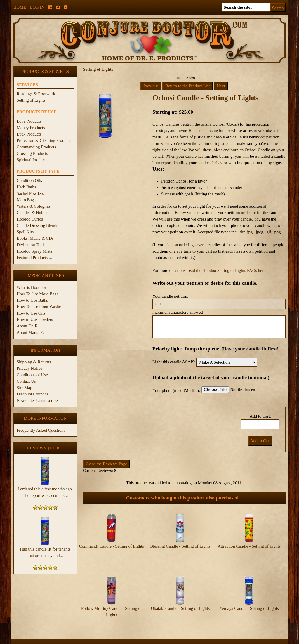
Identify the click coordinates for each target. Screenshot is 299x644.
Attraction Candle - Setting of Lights (249, 546)
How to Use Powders (35, 320)
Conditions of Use (32, 375)
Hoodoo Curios (30, 219)
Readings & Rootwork (36, 94)
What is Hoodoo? (32, 287)
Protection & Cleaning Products (44, 140)
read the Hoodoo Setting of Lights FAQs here (226, 270)
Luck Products (29, 134)
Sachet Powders (30, 193)
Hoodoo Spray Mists (34, 251)
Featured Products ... (34, 258)
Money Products (31, 128)
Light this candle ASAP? (174, 362)
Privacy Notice (29, 368)
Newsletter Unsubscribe (37, 400)
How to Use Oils (31, 313)
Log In (37, 7)
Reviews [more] (45, 448)
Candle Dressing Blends (37, 225)
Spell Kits (25, 232)
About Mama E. (30, 332)
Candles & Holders (33, 213)
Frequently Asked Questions (41, 430)
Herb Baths (26, 187)
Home (20, 7)
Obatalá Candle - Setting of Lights (180, 597)
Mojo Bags (26, 200)
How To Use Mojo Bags (37, 294)
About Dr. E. (28, 326)
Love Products (29, 121)
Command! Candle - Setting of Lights (112, 546)
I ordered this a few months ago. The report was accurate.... (45, 490)
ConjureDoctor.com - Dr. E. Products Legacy (113, 641)
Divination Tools (31, 245)
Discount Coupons (33, 394)
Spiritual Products (32, 160)
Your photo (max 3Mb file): (176, 390)
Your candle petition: (170, 296)
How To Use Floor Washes (40, 307)
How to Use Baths (32, 300)
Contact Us (26, 381)
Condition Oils (29, 180)
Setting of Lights (31, 100)
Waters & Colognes (33, 206)
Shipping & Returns (34, 362)
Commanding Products (36, 147)
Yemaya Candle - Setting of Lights (249, 597)
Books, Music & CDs (35, 238)
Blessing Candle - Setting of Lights (180, 546)
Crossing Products (32, 153)
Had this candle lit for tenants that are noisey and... (45, 550)
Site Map (24, 388)
